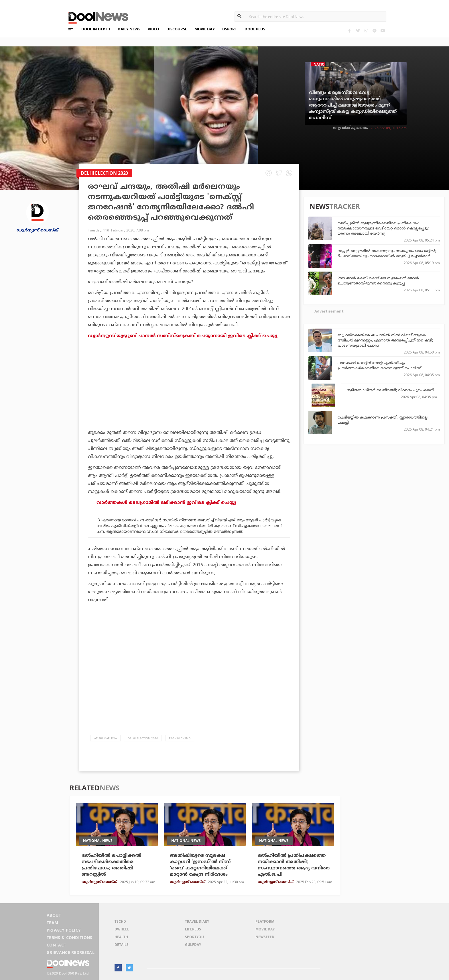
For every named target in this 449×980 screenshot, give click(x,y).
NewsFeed (265, 937)
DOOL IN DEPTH (96, 29)
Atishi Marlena (106, 738)
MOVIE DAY (205, 29)
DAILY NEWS (129, 29)
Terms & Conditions (70, 937)
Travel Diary (197, 921)
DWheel (122, 929)
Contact (56, 945)
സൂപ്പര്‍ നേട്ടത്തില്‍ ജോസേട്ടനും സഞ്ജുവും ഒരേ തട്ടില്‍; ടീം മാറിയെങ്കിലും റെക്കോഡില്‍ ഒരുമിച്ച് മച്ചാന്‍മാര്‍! (387, 253)
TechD (120, 921)
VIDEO (153, 29)
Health (121, 937)
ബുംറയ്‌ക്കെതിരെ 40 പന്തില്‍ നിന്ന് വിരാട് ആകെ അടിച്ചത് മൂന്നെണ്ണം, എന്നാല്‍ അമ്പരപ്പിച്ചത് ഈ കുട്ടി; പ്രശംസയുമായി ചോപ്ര (385, 340)
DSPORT (230, 29)
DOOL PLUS (255, 29)
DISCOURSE (177, 29)
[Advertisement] (189, 400)
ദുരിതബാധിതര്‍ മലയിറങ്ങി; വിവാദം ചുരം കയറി (390, 390)
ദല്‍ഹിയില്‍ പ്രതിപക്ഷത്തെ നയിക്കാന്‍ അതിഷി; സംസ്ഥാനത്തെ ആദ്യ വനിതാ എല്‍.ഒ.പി (294, 865)
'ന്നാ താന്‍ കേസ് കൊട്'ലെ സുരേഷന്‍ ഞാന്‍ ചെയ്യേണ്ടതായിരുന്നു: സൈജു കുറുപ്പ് (378, 280)
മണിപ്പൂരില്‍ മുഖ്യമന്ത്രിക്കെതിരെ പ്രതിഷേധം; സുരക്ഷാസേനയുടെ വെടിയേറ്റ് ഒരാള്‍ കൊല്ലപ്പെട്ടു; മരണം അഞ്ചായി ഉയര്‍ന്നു (383, 228)
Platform (265, 921)
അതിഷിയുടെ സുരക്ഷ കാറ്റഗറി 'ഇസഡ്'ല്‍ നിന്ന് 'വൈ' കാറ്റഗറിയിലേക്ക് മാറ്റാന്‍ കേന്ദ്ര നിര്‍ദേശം (200, 865)
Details (122, 945)
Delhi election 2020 (143, 738)
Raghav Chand (180, 738)
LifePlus (193, 929)
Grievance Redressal (71, 952)
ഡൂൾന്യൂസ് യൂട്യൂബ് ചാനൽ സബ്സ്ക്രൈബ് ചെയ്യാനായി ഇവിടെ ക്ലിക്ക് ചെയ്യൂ (183, 336)
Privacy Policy (64, 930)
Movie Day (265, 929)
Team (52, 923)
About (54, 915)
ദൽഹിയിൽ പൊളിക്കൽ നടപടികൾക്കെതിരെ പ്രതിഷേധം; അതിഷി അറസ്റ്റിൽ (111, 865)
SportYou (194, 937)
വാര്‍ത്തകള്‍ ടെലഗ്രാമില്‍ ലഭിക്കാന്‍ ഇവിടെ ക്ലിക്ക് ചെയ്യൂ (166, 502)
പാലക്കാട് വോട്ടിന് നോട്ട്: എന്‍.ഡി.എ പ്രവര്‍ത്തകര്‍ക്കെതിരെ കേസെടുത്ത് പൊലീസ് (379, 365)
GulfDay (193, 945)
